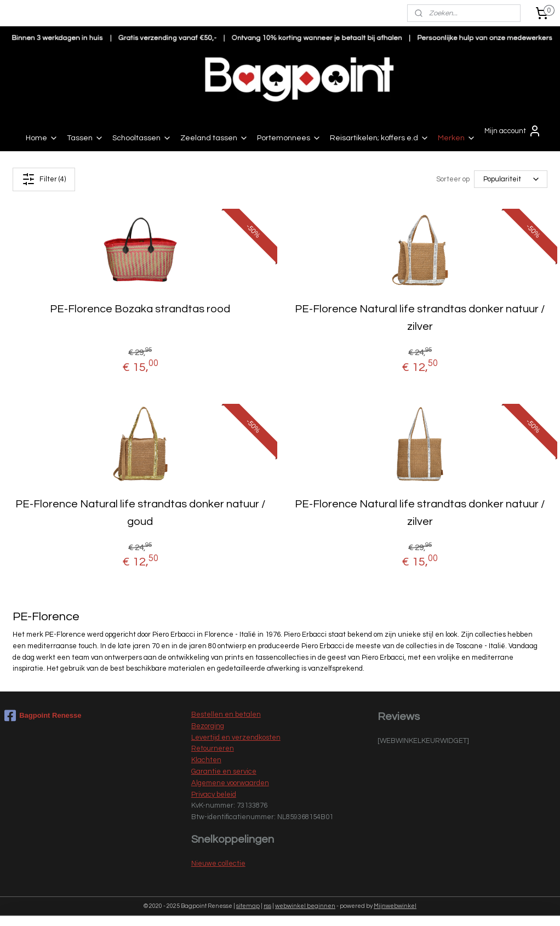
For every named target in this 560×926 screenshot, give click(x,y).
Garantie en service (224, 771)
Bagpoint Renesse (43, 716)
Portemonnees (289, 138)
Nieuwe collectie (218, 864)
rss (267, 906)
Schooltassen (142, 138)
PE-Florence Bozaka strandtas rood (140, 309)
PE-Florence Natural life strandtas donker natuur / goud (140, 513)
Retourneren (213, 748)
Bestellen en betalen (226, 714)
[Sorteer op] (511, 180)
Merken (457, 138)
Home (42, 138)
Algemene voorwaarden (230, 783)
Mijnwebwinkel (395, 906)
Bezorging (208, 726)
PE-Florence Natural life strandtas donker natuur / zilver (420, 318)
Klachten (206, 760)
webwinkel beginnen (305, 906)
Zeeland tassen (214, 138)
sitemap (248, 906)
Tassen (85, 138)
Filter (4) (44, 179)
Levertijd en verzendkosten (236, 738)
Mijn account (513, 131)
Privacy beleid (214, 794)
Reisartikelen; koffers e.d (379, 138)
